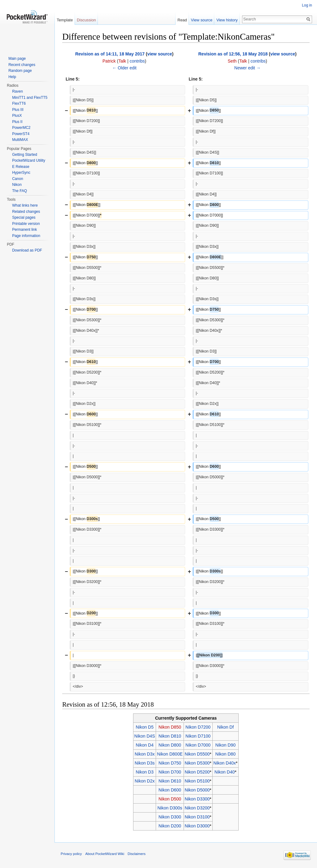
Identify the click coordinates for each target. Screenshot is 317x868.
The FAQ (20, 191)
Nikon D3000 (197, 826)
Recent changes (22, 65)
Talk (122, 61)
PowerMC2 (21, 128)
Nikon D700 (170, 772)
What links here (25, 205)
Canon (17, 179)
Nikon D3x (145, 754)
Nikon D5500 (197, 754)
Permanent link (24, 230)
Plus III (18, 110)
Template (65, 20)
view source (160, 54)
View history (227, 20)
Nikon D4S (145, 736)
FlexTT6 (19, 103)
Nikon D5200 (197, 772)
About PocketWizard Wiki (105, 854)
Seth (232, 61)
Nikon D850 (170, 727)
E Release (21, 167)
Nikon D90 (226, 745)
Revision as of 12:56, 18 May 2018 (233, 54)
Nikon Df (225, 727)
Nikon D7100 (198, 736)
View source (202, 20)
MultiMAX (20, 140)
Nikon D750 (170, 763)
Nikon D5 (145, 727)
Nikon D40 (225, 772)
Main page (17, 59)
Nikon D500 (170, 799)
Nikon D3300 (197, 799)
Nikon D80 (226, 754)
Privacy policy (71, 854)
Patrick (109, 61)
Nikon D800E (170, 754)
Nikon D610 (170, 781)
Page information (26, 236)
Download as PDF (27, 250)
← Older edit (124, 68)
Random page (20, 71)
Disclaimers (137, 854)
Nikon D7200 (198, 727)
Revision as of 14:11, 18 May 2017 (110, 54)
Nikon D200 (170, 826)
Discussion (86, 20)
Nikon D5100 (197, 781)
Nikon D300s (170, 808)
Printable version (26, 224)
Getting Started (25, 155)
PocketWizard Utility (29, 160)
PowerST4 (21, 134)
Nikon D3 (145, 772)
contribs (137, 61)
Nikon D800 (170, 745)
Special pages (24, 217)
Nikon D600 (170, 790)
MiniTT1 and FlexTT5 (30, 98)
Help (12, 77)
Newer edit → (248, 68)
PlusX (17, 116)
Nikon (17, 185)
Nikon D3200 (197, 808)
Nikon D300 (170, 817)
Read (182, 20)
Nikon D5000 (197, 790)
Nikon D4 (145, 745)
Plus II (17, 122)
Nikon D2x (145, 781)
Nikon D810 (170, 736)
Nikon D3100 (197, 817)
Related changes (26, 212)
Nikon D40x (224, 763)
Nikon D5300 (197, 763)
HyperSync (21, 173)
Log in (307, 5)
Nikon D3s (145, 763)
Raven (17, 91)
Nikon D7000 (198, 745)
